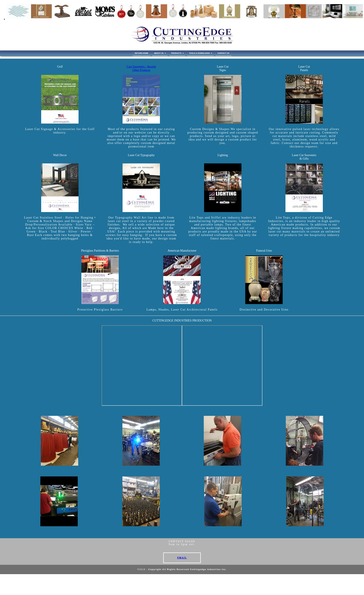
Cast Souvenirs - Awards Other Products (141, 68)
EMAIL (182, 558)
